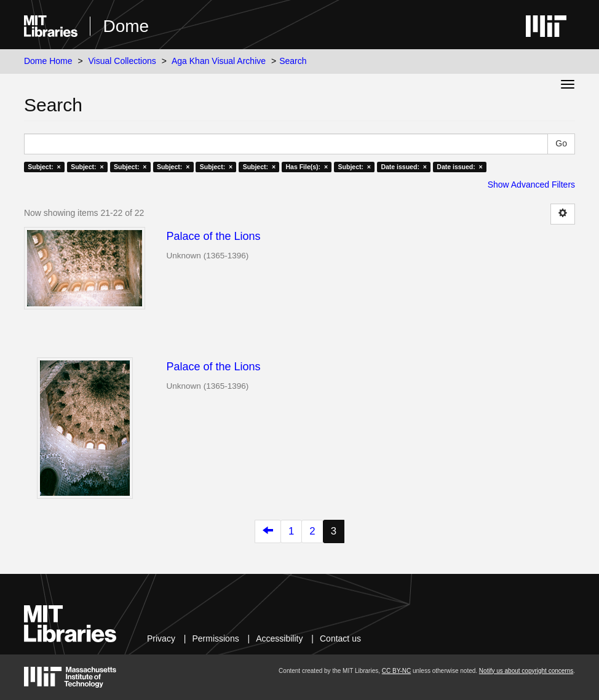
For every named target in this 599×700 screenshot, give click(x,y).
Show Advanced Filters (531, 185)
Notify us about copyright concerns (526, 671)
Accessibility (279, 638)
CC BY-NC (396, 671)
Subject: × (44, 167)
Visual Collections (122, 61)
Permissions (215, 638)
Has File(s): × (307, 167)
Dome (126, 26)
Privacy (161, 638)
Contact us (340, 638)
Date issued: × (403, 167)
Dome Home (48, 61)
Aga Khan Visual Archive (219, 61)
